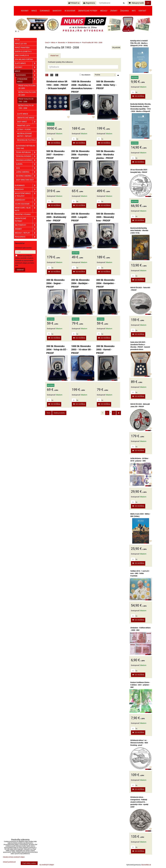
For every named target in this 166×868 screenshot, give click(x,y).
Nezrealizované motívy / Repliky (24, 135)
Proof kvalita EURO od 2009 (27, 87)
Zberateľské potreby (88, 11)
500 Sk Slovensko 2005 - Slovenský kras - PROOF (105, 217)
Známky (114, 11)
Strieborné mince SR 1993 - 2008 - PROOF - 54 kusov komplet (57, 85)
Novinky (25, 11)
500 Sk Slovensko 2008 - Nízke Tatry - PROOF (106, 85)
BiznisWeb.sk (146, 865)
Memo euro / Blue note (26, 209)
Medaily (104, 11)
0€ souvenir (70, 11)
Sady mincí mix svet (25, 180)
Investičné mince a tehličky (26, 195)
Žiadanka (125, 11)
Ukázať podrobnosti (9, 862)
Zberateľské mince (26, 118)
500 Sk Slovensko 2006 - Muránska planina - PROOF (105, 155)
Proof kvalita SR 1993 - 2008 (26, 100)
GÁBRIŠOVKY (26, 200)
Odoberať (20, 270)
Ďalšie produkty (59, 413)
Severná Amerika (26, 176)
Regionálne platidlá (27, 140)
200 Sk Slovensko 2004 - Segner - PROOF (55, 283)
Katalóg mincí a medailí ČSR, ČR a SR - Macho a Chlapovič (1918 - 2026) (139, 43)
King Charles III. (22, 55)
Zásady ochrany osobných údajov (42, 865)
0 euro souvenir (26, 204)
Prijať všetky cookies (29, 863)
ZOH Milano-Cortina (24, 59)
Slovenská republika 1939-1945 (26, 147)
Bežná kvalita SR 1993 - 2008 (26, 107)
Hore (48, 413)
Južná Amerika (26, 172)
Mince (34, 11)
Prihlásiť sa (74, 3)
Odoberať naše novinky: (24, 248)
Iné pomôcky (26, 225)
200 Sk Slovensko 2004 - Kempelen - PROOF (106, 283)
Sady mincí (27, 122)
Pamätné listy (24, 126)
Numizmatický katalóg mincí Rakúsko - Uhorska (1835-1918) (139, 230)
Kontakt (142, 11)
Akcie (17, 40)
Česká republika (26, 152)
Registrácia (89, 3)
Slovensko (26, 75)
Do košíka (54, 143)
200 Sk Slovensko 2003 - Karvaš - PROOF (105, 350)
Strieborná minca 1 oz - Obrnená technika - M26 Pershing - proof (139, 743)
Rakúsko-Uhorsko (26, 160)
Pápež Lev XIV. (21, 44)
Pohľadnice (26, 237)
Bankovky (57, 11)
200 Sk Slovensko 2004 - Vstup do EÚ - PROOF (57, 350)
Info (134, 11)
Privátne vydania (23, 214)
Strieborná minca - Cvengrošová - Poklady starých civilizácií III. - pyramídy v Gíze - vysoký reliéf (139, 802)
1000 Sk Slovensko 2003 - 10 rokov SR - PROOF (82, 350)
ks (50, 139)
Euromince (45, 11)
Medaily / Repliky (26, 233)
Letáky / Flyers (24, 130)
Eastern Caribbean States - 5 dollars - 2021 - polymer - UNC (140, 685)
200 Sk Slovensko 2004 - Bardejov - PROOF (80, 283)
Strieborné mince (27, 80)
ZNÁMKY (26, 229)
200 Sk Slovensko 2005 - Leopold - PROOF (80, 217)
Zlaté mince (26, 63)
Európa (26, 164)
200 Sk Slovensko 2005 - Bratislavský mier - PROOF (56, 217)
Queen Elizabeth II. (23, 52)
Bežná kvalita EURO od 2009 (27, 94)
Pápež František (22, 48)
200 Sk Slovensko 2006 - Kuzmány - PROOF (80, 155)
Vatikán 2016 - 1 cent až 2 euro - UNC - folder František (140, 573)
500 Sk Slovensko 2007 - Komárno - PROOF (55, 155)
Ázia (26, 168)
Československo (26, 156)
